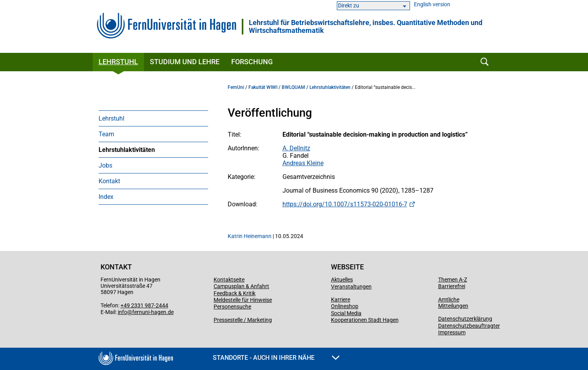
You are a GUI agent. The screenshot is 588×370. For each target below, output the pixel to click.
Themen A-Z (453, 280)
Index (106, 197)
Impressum (452, 332)
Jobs (105, 165)
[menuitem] (153, 118)
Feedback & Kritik (235, 293)
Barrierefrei (452, 286)
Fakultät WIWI (263, 87)
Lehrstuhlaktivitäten (127, 150)
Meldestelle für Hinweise (243, 300)
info (122, 312)
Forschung (252, 62)
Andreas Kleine (303, 163)
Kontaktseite (229, 280)
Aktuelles (342, 280)
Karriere (341, 300)
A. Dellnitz (296, 148)
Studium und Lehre (185, 62)
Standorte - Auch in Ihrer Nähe (276, 358)
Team (106, 134)
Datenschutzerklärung (465, 319)
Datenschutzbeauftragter (469, 326)
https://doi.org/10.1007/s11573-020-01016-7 (345, 204)
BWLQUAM (293, 87)
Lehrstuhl (118, 62)
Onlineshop (345, 306)
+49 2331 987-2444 (144, 305)
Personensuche (232, 307)
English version (432, 5)
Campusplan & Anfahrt (241, 286)
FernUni (236, 87)
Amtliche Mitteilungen (453, 303)
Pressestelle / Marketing (243, 320)
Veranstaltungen (351, 287)
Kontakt (109, 181)
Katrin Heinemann (250, 236)
